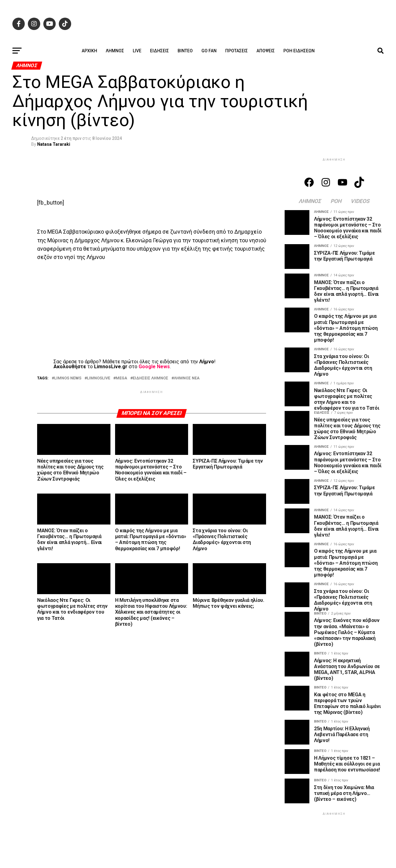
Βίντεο (185, 51)
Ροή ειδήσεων (299, 51)
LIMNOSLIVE (99, 378)
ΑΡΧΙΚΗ (89, 51)
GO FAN (209, 51)
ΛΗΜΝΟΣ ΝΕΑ (187, 378)
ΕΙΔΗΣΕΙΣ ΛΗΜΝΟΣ (151, 378)
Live (137, 51)
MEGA (121, 378)
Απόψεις (266, 51)
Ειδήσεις (159, 51)
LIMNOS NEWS (68, 378)
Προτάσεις (237, 51)
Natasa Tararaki (54, 144)
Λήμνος (115, 51)
